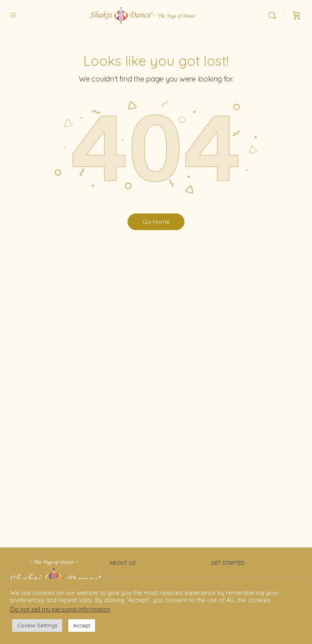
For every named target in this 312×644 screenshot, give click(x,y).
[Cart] (297, 15)
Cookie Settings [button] (37, 625)
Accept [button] (82, 625)
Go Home (156, 222)
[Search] (274, 15)
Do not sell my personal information (60, 609)
